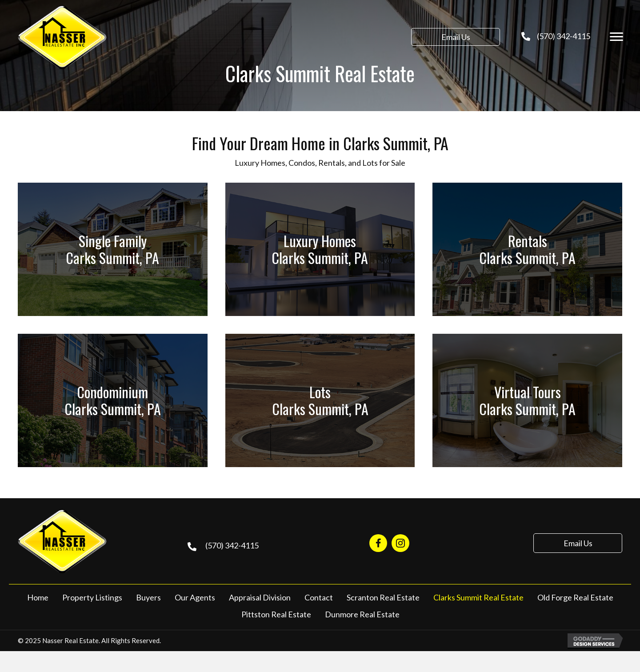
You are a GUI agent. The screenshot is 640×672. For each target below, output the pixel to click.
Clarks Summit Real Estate (478, 597)
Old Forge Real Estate (575, 597)
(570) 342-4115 (564, 36)
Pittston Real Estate (276, 614)
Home (38, 597)
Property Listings (92, 597)
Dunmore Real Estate (362, 614)
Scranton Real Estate (383, 597)
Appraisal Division (260, 597)
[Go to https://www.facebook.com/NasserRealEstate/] (378, 543)
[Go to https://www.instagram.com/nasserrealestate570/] (400, 543)
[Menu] (616, 37)
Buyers (148, 597)
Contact (319, 597)
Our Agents (195, 597)
